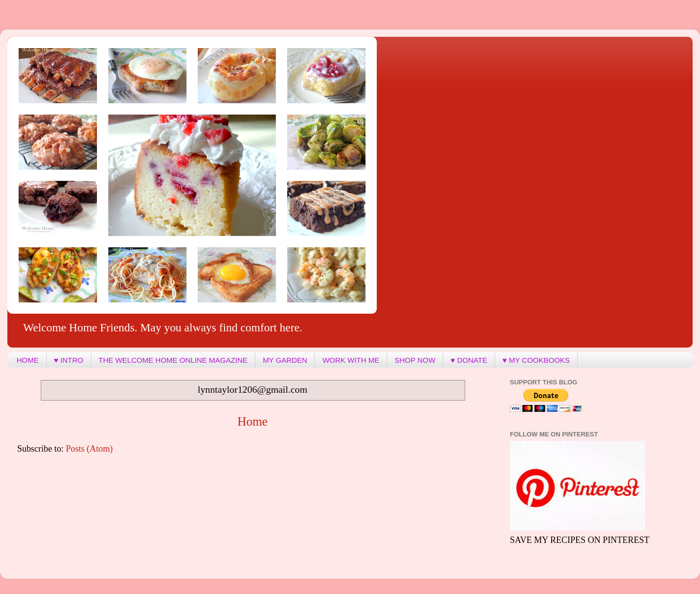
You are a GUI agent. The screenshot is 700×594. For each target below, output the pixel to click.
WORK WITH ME (351, 360)
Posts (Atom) (89, 449)
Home (252, 421)
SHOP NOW (415, 360)
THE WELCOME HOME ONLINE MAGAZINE (173, 360)
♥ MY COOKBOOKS (536, 360)
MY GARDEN (285, 360)
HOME (28, 360)
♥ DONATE (469, 360)
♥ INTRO (69, 360)
